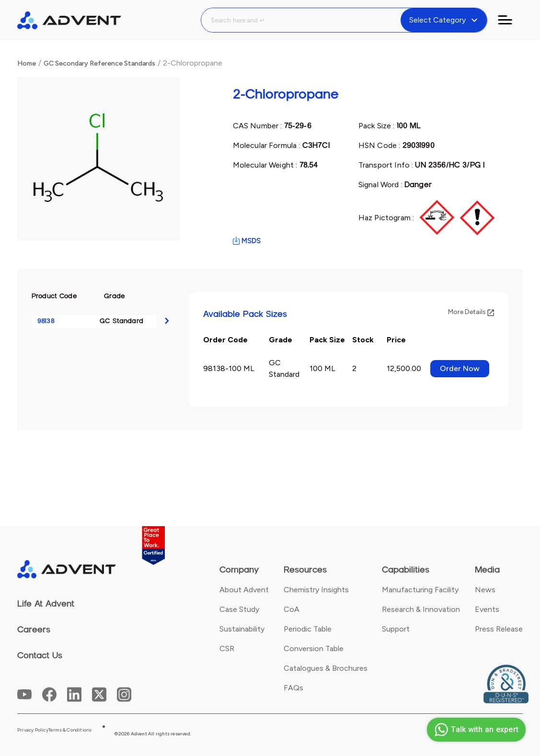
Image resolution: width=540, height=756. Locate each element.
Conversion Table (314, 649)
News (485, 590)
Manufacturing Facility (420, 590)
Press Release (499, 629)
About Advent (244, 590)
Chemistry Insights (316, 590)
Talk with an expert (475, 730)
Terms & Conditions (70, 730)
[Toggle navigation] (511, 20)
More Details (471, 312)
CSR (227, 649)
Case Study (239, 609)
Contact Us (40, 655)
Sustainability (242, 629)
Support (396, 629)
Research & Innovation (421, 609)
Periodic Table (308, 629)
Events (487, 609)
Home (27, 63)
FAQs (293, 688)
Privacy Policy (33, 730)
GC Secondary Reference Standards (99, 63)
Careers (34, 630)
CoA (292, 609)
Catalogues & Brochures (326, 668)
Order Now (460, 368)
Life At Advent (46, 604)
